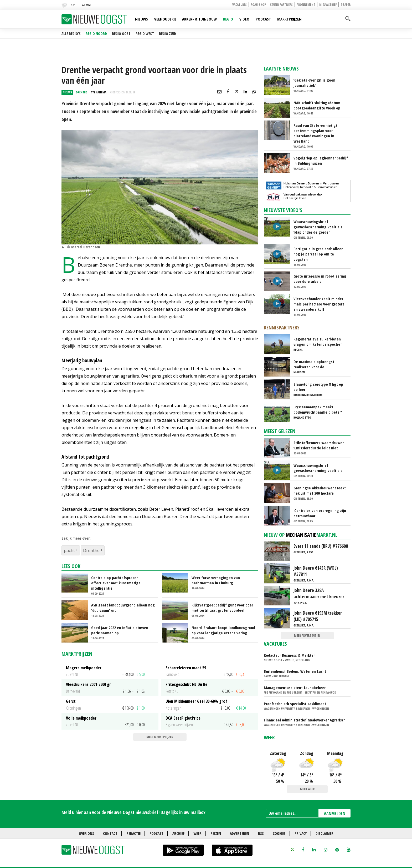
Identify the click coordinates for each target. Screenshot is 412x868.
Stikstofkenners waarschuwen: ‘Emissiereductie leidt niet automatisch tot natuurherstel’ (320, 445)
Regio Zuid (168, 34)
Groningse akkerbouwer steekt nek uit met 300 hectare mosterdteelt (320, 490)
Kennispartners (281, 5)
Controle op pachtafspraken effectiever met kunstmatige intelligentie (116, 583)
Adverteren (240, 833)
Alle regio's (71, 34)
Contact (110, 833)
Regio (228, 19)
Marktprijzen (289, 19)
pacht (69, 550)
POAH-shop (258, 5)
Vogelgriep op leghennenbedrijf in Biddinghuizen (321, 160)
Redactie (133, 833)
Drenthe (91, 550)
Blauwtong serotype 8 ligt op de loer (318, 387)
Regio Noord (96, 34)
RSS (261, 833)
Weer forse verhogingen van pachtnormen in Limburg (216, 580)
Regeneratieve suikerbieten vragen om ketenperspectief (318, 342)
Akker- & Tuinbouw (199, 19)
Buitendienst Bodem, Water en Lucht (295, 671)
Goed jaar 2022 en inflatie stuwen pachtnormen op (120, 630)
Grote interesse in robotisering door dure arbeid (320, 279)
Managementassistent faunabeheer (295, 688)
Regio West (145, 34)
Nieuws (141, 19)
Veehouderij (165, 19)
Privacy (301, 833)
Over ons (86, 833)
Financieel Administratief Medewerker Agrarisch (305, 720)
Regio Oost (121, 34)
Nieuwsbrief (328, 5)
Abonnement (306, 5)
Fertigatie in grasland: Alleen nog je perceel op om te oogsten (318, 254)
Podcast (263, 19)
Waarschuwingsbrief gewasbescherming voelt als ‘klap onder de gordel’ (318, 227)
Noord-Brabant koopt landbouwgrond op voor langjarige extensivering (223, 630)
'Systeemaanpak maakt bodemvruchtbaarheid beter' (318, 409)
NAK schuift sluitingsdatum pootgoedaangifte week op (317, 105)
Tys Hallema (99, 92)
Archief (178, 833)
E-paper (346, 5)
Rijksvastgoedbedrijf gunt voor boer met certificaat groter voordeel (222, 608)
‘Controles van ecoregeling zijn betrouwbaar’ (320, 513)
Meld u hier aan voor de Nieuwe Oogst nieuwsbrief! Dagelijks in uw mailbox (133, 812)
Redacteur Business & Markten (290, 655)
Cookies (279, 833)
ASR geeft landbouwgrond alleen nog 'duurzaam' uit (123, 608)
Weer (269, 737)
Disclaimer (325, 833)
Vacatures (240, 5)
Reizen (216, 833)
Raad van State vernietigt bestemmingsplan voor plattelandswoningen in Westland (315, 133)
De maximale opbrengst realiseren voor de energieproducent (314, 364)
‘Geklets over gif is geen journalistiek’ (314, 83)
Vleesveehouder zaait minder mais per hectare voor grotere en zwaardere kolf (319, 304)
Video (244, 19)
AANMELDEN (335, 814)
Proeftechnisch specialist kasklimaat (295, 704)
